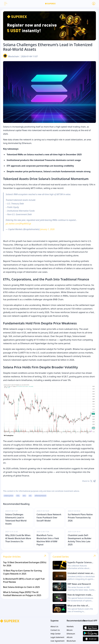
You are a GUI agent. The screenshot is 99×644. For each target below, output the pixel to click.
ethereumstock (40, 496)
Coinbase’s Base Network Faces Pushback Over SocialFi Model (49, 518)
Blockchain (14, 56)
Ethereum (71, 634)
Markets (70, 626)
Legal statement (57, 637)
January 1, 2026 (47, 229)
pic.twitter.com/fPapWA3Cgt (18, 224)
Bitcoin (70, 630)
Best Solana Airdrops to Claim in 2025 (21, 587)
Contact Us (55, 630)
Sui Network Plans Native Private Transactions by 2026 (80, 518)
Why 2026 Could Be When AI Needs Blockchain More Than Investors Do (18, 538)
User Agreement (57, 641)
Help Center (56, 634)
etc (30, 496)
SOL (18, 496)
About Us (54, 626)
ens (24, 496)
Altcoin (70, 637)
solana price (9, 496)
